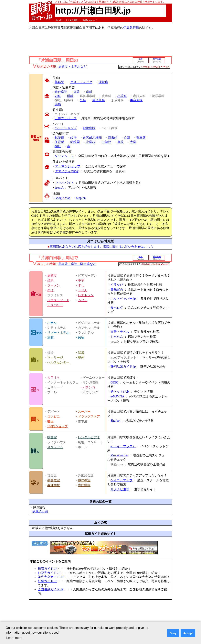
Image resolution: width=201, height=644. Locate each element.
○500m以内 (146, 67)
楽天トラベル (120, 332)
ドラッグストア (89, 416)
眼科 (70, 96)
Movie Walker (119, 455)
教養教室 (54, 480)
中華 (81, 280)
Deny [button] (173, 633)
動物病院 (89, 128)
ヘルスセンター (58, 362)
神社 (58, 146)
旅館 (50, 337)
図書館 (113, 138)
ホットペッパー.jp (123, 299)
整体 (81, 357)
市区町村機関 (92, 138)
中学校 (106, 142)
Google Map (62, 198)
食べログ (117, 308)
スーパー (84, 411)
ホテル (52, 323)
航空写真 (157, 59)
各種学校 (54, 485)
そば (50, 290)
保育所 (59, 142)
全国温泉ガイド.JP (51, 589)
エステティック (81, 82)
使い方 (59, 20)
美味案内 (117, 289)
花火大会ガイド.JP (51, 577)
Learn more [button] (14, 638)
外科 (83, 100)
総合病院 (61, 92)
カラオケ (54, 378)
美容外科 (136, 100)
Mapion (81, 198)
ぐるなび (117, 285)
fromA (59, 188)
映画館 (52, 437)
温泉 (81, 353)
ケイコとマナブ (122, 480)
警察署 (141, 138)
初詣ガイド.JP (47, 569)
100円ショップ (58, 426)
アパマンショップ (68, 166)
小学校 (91, 142)
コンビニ (54, 416)
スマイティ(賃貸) (67, 171)
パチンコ (89, 387)
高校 (121, 142)
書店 (50, 421)
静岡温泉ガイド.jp (123, 366)
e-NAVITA (117, 396)
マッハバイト (65, 183)
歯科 (89, 92)
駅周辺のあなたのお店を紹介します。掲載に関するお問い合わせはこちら (101, 247)
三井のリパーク (66, 118)
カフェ (83, 300)
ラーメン (54, 285)
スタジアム (55, 447)
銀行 (73, 138)
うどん (83, 290)
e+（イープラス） (123, 446)
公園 (127, 138)
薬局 (58, 104)
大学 (133, 142)
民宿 (81, 337)
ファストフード (58, 300)
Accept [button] (188, 633)
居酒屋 (52, 276)
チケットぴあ (120, 391)
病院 (77, 92)
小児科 (122, 96)
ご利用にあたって (89, 20)
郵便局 (59, 138)
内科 (58, 96)
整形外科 (99, 100)
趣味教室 (84, 480)
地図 (141, 59)
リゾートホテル (58, 333)
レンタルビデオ (89, 437)
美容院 (59, 82)
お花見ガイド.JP (49, 573)
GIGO (114, 382)
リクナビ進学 (120, 489)
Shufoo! (116, 421)
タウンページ (64, 156)
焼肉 (50, 280)
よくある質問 (71, 20)
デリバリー (55, 305)
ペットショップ (66, 128)
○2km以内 (155, 67)
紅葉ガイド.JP (47, 581)
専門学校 (84, 485)
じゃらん (117, 337)
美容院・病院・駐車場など (77, 264)
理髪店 (103, 82)
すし (81, 285)
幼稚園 (75, 142)
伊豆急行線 (131, 28)
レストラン (86, 295)
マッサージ (55, 357)
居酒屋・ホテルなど (72, 67)
